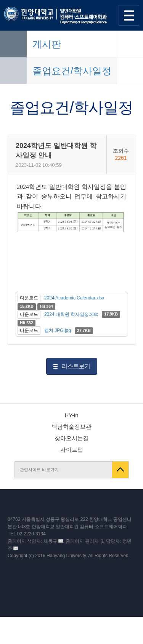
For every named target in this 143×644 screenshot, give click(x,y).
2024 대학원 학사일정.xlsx (71, 314)
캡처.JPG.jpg (58, 330)
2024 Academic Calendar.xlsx (74, 298)
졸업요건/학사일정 (72, 71)
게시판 (47, 44)
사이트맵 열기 (129, 15)
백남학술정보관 (71, 427)
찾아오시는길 (72, 438)
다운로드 (29, 298)
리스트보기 (76, 366)
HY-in (71, 415)
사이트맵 (72, 450)
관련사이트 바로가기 (39, 470)
